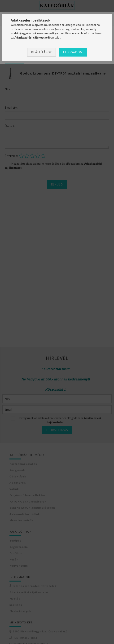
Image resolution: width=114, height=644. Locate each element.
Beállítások (42, 52)
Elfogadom (73, 52)
